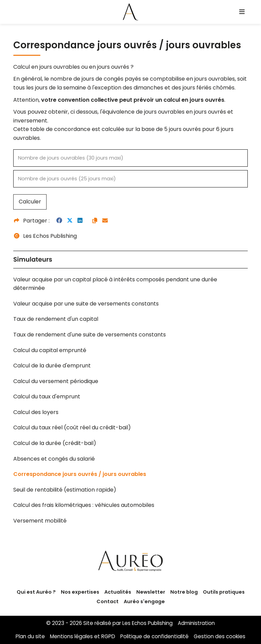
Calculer (30, 202)
